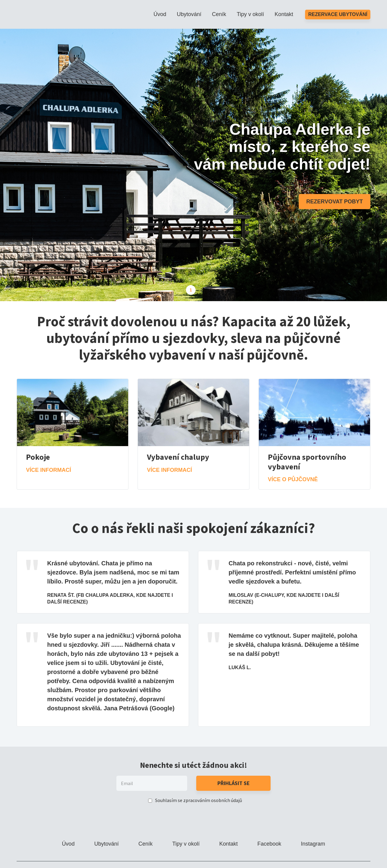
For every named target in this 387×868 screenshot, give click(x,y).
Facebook (269, 844)
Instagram (313, 844)
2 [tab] (202, 290)
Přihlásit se (234, 783)
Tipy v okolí (250, 14)
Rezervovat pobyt (335, 202)
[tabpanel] (193, 165)
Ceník (219, 14)
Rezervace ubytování (338, 14)
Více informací (49, 470)
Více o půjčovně (293, 479)
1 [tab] (191, 290)
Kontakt (284, 14)
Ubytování (189, 14)
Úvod (160, 14)
